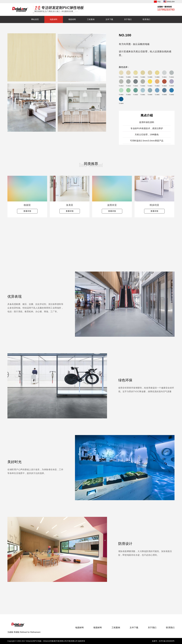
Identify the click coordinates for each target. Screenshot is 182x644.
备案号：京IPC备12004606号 (163, 641)
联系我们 (146, 19)
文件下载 (109, 19)
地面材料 (54, 19)
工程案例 (91, 19)
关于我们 (128, 19)
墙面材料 (72, 19)
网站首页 (35, 19)
